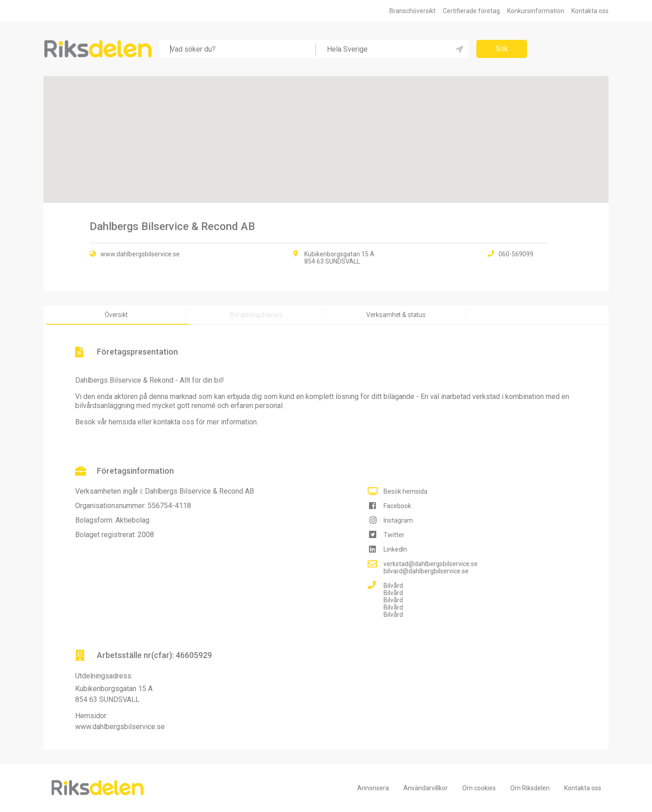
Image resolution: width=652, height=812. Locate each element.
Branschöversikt (412, 11)
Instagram (398, 520)
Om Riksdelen (530, 788)
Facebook (397, 506)
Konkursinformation (536, 11)
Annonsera (373, 788)
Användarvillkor (426, 788)
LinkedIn (395, 549)
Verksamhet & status (396, 315)
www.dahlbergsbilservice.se (140, 254)
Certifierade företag (471, 11)
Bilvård (393, 586)
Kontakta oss (590, 11)
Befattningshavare (256, 315)
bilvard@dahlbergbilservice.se (426, 571)
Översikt (116, 315)
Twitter (394, 535)
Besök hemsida (405, 491)
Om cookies (479, 788)
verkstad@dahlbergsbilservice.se (431, 564)
